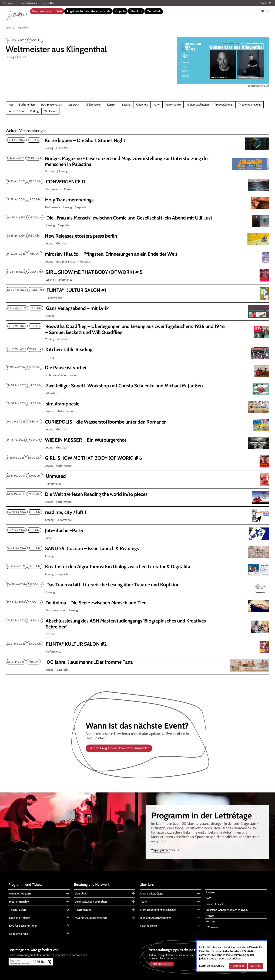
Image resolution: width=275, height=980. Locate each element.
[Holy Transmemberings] (136, 200)
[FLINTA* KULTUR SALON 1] (137, 290)
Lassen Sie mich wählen (212, 966)
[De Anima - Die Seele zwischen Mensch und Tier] (136, 603)
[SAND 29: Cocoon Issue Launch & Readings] (136, 549)
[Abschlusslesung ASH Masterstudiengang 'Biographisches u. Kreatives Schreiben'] (136, 624)
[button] (47, 11)
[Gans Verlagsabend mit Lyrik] (136, 308)
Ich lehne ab (238, 966)
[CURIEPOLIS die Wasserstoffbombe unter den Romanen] (136, 422)
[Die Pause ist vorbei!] (136, 368)
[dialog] (232, 956)
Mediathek (154, 11)
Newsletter (48, 3)
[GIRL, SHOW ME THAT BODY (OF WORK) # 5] (136, 272)
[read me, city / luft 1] (136, 512)
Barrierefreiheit (29, 3)
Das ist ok (255, 966)
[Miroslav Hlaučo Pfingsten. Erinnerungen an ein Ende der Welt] (136, 254)
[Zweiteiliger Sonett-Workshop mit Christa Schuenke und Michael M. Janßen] (136, 386)
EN (268, 11)
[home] (17, 14)
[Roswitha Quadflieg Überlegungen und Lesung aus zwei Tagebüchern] (136, 329)
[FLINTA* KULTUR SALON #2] (136, 644)
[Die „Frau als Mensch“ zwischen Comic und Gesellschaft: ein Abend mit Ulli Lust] (137, 218)
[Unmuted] (136, 476)
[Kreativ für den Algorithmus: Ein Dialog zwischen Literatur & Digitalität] (136, 567)
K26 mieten (9, 3)
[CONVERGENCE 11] (136, 182)
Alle (11, 105)
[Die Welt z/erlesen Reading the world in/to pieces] (136, 494)
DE (263, 11)
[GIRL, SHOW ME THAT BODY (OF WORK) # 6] (136, 458)
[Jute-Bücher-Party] (136, 530)
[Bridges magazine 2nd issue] (136, 161)
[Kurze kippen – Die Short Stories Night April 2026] (136, 140)
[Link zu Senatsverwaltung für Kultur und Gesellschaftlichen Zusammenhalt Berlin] (72, 962)
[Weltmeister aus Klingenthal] (56, 49)
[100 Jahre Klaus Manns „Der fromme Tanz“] (136, 662)
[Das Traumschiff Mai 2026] (137, 585)
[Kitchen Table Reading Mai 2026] (136, 350)
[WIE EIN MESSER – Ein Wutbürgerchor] (136, 440)
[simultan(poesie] (136, 404)
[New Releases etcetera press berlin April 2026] (136, 236)
